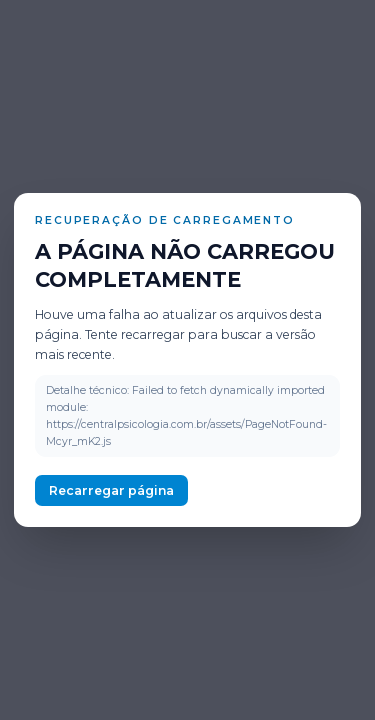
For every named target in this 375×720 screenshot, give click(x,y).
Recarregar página (111, 490)
